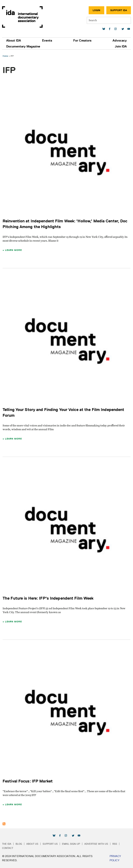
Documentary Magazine (23, 46)
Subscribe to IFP (4, 824)
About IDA (14, 41)
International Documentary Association (22, 17)
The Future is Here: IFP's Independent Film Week (48, 598)
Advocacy (120, 41)
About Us (32, 844)
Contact (8, 848)
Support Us (50, 844)
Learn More (13, 250)
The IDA (7, 844)
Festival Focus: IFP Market (28, 781)
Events (47, 41)
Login (96, 10)
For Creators (82, 41)
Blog (19, 844)
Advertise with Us (96, 844)
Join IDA (121, 46)
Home (5, 56)
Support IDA (119, 10)
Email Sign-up (71, 844)
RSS (115, 844)
